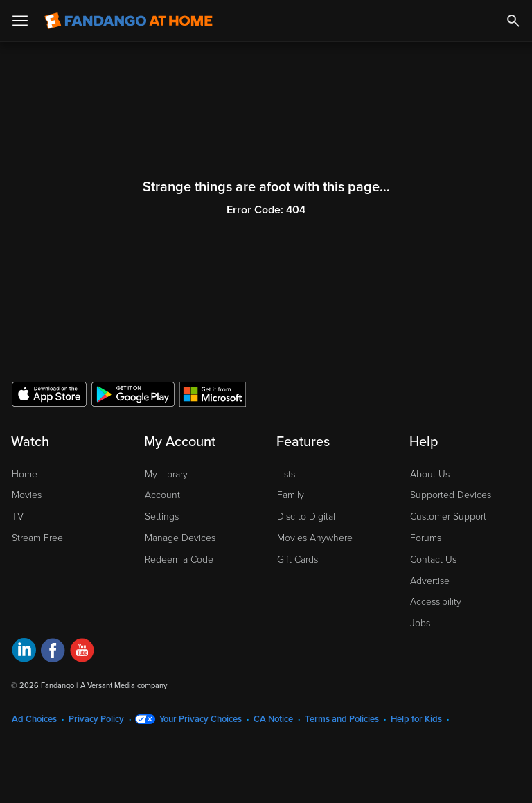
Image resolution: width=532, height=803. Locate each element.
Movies (27, 495)
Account (162, 495)
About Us (430, 474)
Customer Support (448, 517)
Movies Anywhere (315, 538)
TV (18, 517)
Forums (426, 538)
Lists (286, 474)
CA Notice (273, 719)
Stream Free (37, 538)
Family (291, 495)
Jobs (420, 623)
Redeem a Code (179, 559)
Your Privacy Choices (201, 719)
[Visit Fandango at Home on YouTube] (82, 652)
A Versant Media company (124, 686)
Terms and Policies (342, 719)
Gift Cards (298, 559)
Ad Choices (34, 719)
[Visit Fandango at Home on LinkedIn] (24, 652)
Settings (162, 517)
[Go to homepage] (128, 21)
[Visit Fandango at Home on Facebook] (53, 652)
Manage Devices (180, 538)
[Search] (513, 21)
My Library (166, 474)
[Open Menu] (20, 21)
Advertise (430, 581)
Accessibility (436, 602)
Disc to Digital (306, 517)
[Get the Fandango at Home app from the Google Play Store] (133, 394)
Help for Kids (416, 719)
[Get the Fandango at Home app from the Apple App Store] (49, 394)
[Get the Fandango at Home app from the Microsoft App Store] (213, 394)
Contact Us (433, 559)
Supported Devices (451, 495)
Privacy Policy (96, 719)
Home (25, 474)
